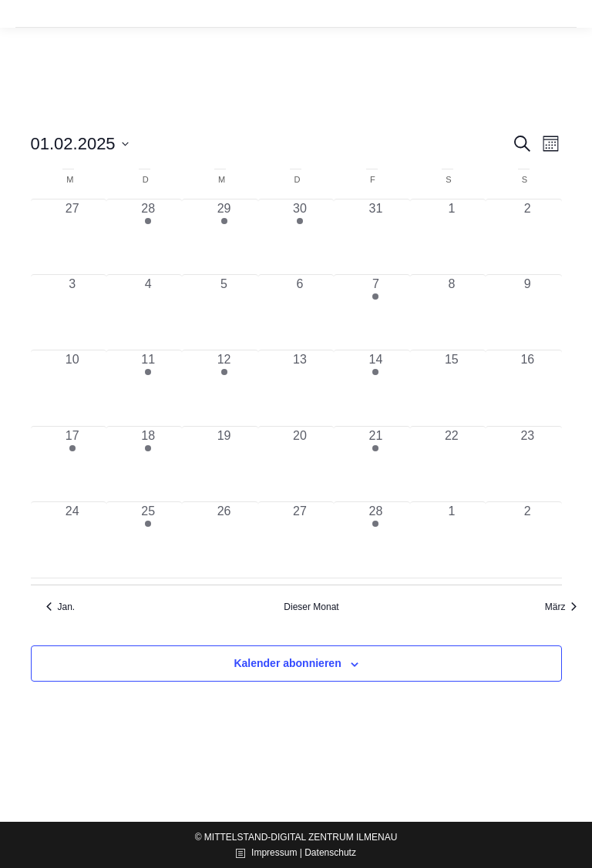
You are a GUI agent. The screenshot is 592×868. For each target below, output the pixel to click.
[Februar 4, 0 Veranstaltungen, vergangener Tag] (148, 312)
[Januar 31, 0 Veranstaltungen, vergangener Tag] (375, 237)
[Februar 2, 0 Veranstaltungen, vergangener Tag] (527, 237)
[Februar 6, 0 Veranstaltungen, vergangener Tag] (300, 312)
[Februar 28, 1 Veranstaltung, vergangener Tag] (375, 540)
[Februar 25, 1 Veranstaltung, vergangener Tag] (148, 540)
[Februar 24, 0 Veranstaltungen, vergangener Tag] (72, 540)
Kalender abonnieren (287, 663)
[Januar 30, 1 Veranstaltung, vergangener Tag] (300, 237)
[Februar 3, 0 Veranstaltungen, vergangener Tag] (72, 312)
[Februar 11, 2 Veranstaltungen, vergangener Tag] (148, 388)
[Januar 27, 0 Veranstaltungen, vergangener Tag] (72, 237)
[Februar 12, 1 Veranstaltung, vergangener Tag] (224, 388)
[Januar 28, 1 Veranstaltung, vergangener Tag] (148, 237)
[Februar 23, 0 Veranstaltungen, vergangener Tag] (527, 464)
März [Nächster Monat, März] (561, 607)
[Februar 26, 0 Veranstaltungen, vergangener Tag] (224, 540)
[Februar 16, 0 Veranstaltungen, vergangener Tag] (527, 388)
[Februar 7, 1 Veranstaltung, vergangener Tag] (375, 312)
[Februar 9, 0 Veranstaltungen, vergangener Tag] (527, 312)
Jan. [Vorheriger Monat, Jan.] (61, 607)
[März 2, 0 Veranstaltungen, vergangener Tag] (527, 540)
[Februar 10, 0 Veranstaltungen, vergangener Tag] (72, 388)
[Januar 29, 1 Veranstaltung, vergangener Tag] (224, 237)
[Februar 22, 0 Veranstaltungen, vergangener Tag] (452, 464)
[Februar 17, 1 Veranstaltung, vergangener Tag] (72, 464)
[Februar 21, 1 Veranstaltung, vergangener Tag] (375, 464)
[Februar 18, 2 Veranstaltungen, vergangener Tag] (148, 464)
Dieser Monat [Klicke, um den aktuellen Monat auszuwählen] (311, 607)
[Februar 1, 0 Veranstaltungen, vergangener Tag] (452, 237)
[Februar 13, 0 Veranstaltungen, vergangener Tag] (300, 388)
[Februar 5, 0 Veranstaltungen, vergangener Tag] (224, 312)
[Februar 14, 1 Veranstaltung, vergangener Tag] (375, 388)
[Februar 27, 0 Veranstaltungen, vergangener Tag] (300, 540)
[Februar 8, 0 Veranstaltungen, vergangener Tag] (452, 312)
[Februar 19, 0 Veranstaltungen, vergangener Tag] (224, 464)
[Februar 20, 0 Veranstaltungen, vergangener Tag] (300, 464)
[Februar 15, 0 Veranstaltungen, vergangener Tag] (452, 388)
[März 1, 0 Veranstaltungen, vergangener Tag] (452, 540)
